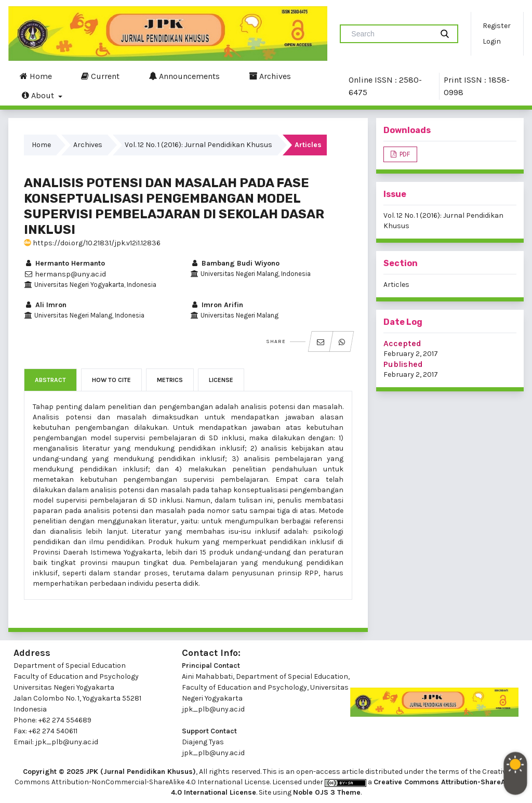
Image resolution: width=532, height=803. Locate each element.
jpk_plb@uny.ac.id (213, 709)
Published (403, 364)
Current (100, 76)
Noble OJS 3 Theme (327, 792)
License (221, 380)
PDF (404, 154)
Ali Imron (45, 305)
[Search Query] (391, 34)
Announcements (184, 76)
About (39, 95)
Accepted (402, 343)
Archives (270, 76)
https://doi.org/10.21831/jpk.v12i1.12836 (92, 243)
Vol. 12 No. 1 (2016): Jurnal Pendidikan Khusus (198, 145)
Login (492, 41)
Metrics (170, 380)
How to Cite (111, 380)
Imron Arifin (217, 305)
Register (497, 26)
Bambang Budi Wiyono (235, 263)
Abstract (50, 380)
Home (36, 76)
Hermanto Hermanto (64, 263)
